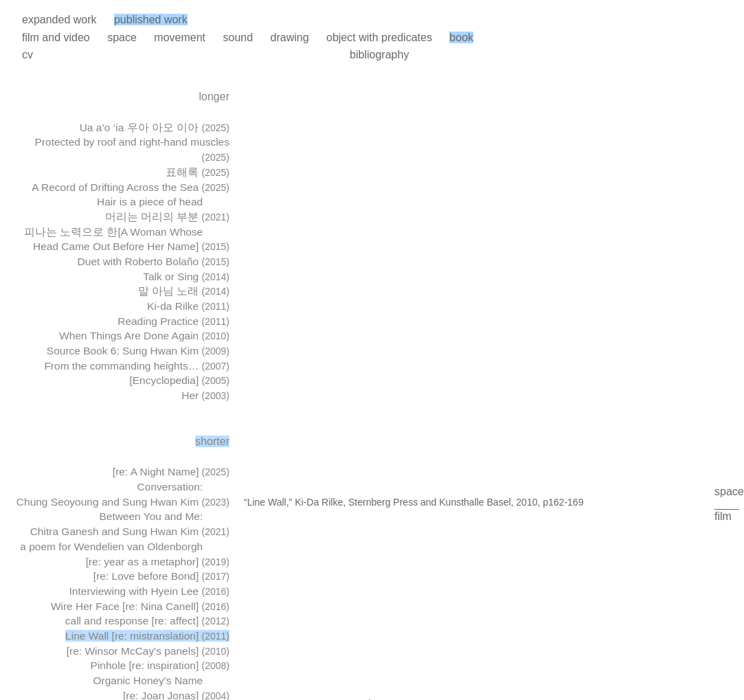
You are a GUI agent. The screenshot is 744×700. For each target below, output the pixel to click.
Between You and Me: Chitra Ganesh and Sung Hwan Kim (130, 524)
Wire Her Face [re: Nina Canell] (140, 606)
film (723, 516)
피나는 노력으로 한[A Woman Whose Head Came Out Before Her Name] (127, 239)
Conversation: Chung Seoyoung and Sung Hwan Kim (123, 494)
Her (205, 395)
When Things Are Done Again (144, 336)
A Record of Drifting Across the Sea (131, 187)
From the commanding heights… (137, 366)
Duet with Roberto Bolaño (154, 261)
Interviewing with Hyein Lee (149, 591)
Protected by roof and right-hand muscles (132, 149)
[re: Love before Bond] (161, 576)
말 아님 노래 (184, 291)
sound (238, 37)
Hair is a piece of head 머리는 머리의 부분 (163, 209)
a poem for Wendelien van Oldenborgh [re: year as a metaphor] (125, 554)
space (122, 37)
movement (180, 37)
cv (27, 55)
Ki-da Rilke (188, 306)
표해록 (198, 172)
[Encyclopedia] (179, 380)
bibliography (379, 55)
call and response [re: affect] (147, 621)
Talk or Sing (186, 276)
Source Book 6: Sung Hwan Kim (138, 351)
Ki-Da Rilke (319, 502)
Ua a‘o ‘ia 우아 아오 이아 (155, 127)
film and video (56, 37)
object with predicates (379, 37)
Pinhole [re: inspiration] (160, 665)
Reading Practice (173, 321)
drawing (290, 37)
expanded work (59, 20)
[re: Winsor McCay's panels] (148, 651)
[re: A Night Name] (171, 472)
